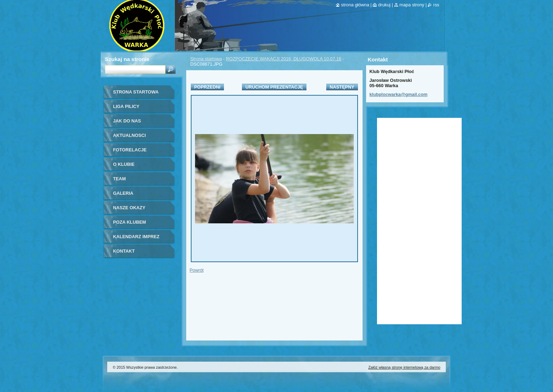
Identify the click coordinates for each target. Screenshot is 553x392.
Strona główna (355, 5)
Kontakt (124, 251)
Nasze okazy (129, 208)
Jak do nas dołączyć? (127, 123)
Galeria (123, 193)
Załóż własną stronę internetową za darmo (404, 367)
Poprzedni (208, 87)
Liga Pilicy (126, 106)
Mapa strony (412, 5)
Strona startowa (206, 59)
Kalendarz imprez (136, 237)
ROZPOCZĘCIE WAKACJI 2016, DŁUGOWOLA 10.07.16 (284, 59)
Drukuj (384, 5)
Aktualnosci (130, 135)
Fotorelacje (130, 150)
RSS (436, 5)
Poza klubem (130, 222)
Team (120, 179)
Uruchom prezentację (274, 87)
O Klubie (124, 164)
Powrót (197, 270)
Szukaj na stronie (127, 59)
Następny (342, 87)
